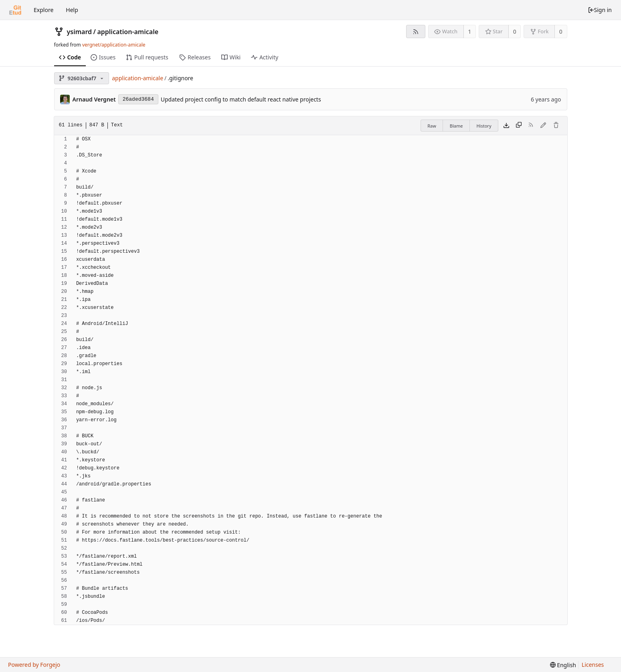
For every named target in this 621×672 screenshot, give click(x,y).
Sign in (600, 10)
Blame (456, 126)
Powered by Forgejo (34, 665)
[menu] (563, 665)
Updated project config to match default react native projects (241, 99)
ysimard (80, 32)
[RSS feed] (416, 31)
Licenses (593, 665)
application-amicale (128, 32)
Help (72, 10)
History (484, 126)
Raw (432, 126)
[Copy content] (519, 126)
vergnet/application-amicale (114, 45)
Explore (43, 10)
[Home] (15, 10)
